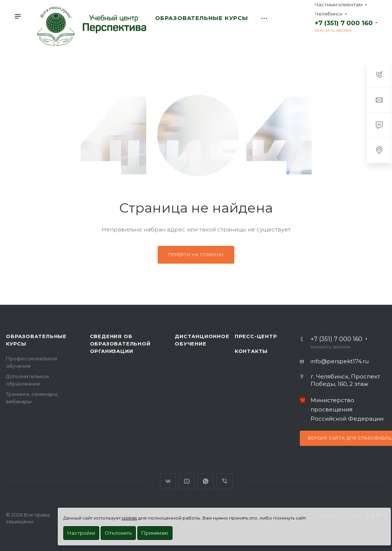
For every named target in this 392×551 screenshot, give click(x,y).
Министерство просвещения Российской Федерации (347, 409)
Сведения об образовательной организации (120, 344)
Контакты (251, 351)
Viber (225, 481)
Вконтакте (168, 481)
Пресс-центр (256, 336)
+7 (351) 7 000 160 (344, 23)
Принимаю (155, 533)
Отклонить (118, 533)
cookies (129, 518)
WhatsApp (206, 481)
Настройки (81, 533)
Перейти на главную (196, 255)
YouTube (187, 481)
